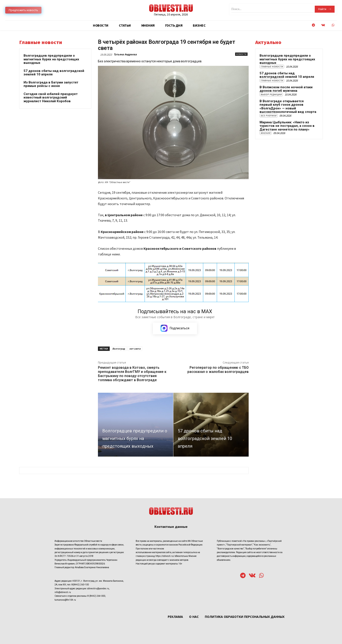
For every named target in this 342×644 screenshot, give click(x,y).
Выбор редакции (271, 94)
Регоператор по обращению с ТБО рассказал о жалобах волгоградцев (218, 370)
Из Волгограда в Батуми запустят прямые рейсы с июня (51, 84)
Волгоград (119, 349)
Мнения (266, 133)
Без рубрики (269, 116)
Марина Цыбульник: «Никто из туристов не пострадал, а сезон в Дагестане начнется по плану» (287, 126)
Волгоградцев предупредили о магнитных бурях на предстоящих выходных (51, 59)
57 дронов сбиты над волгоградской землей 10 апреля (54, 73)
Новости (241, 54)
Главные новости (272, 67)
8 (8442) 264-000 (96, 596)
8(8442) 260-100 (80, 585)
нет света (135, 349)
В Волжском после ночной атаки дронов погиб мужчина (286, 89)
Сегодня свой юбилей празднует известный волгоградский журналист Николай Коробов (51, 98)
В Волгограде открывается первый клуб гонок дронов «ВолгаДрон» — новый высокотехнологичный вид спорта (288, 107)
